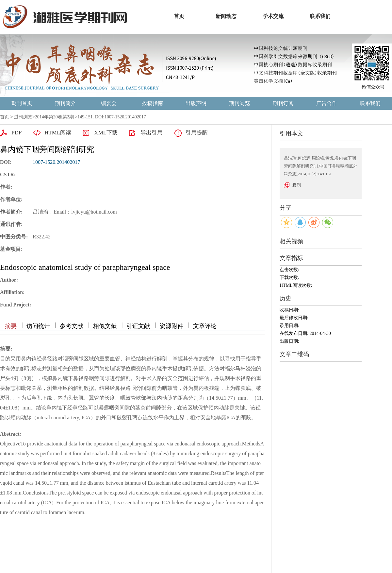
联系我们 (370, 103)
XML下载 (106, 133)
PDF (16, 133)
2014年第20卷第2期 (54, 117)
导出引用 (152, 133)
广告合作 (327, 103)
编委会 (109, 103)
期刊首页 (22, 103)
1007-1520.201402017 (56, 162)
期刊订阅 (283, 103)
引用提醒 (197, 133)
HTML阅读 (58, 133)
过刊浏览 (23, 117)
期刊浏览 (239, 103)
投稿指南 (153, 103)
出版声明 (196, 103)
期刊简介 (65, 103)
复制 (297, 185)
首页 (5, 117)
